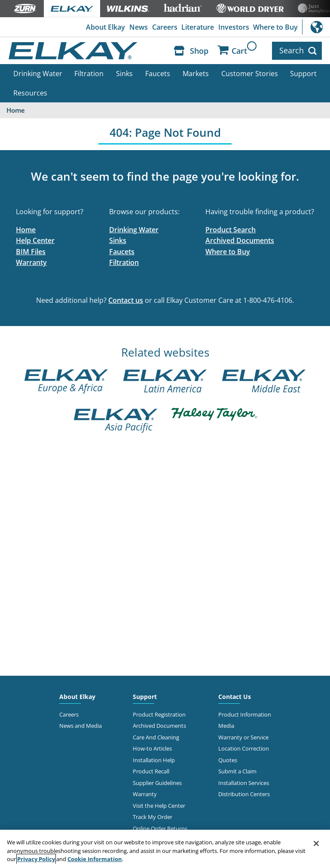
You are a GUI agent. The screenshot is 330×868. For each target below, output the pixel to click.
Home (26, 230)
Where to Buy (275, 27)
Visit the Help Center (159, 806)
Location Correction (244, 748)
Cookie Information (95, 859)
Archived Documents (240, 240)
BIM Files (31, 252)
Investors (234, 27)
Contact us (126, 300)
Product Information (245, 714)
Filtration (89, 74)
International (316, 27)
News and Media (81, 726)
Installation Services (244, 783)
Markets (196, 74)
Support (303, 74)
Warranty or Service (243, 737)
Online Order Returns (160, 828)
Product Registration (159, 714)
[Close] (316, 843)
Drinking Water (38, 74)
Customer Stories (250, 74)
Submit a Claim (237, 771)
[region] (165, 849)
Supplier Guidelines (157, 783)
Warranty (31, 262)
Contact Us (235, 697)
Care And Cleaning (156, 737)
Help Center (35, 240)
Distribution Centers (244, 794)
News (139, 27)
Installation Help (154, 760)
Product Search (231, 230)
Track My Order (153, 817)
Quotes (228, 760)
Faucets (158, 74)
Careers (165, 27)
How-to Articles (152, 748)
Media (226, 726)
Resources (30, 93)
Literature (198, 27)
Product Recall (151, 771)
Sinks (124, 74)
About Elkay (105, 27)
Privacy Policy (36, 859)
